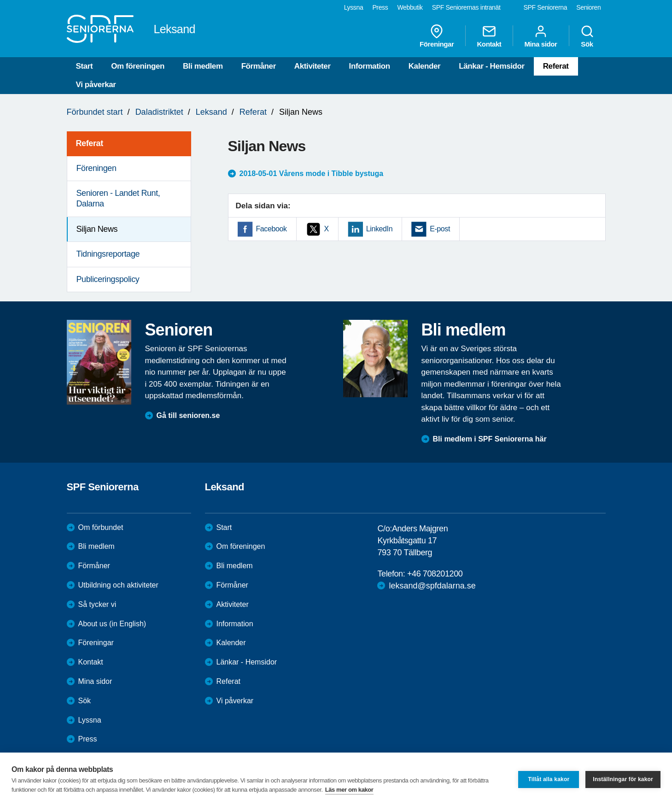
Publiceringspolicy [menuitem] (108, 279)
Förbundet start (95, 112)
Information (370, 66)
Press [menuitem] (380, 7)
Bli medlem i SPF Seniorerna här (490, 439)
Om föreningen (138, 66)
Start (85, 66)
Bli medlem (203, 66)
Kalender (425, 66)
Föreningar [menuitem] (437, 36)
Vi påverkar (96, 85)
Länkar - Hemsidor (491, 66)
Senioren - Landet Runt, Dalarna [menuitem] (118, 198)
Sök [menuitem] (587, 36)
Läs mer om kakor (349, 790)
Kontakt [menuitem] (489, 36)
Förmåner (259, 66)
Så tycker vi (97, 604)
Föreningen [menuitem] (96, 168)
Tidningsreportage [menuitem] (108, 254)
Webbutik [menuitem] (410, 7)
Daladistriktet (159, 112)
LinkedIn (379, 229)
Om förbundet (101, 527)
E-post (440, 229)
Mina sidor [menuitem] (541, 36)
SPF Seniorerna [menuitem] (546, 7)
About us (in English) (112, 624)
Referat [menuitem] (90, 143)
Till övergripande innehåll (0, 0)
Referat (556, 66)
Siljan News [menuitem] (97, 229)
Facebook (272, 229)
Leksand (211, 112)
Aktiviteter (313, 66)
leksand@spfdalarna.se (432, 586)
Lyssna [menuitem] (354, 7)
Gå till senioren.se (188, 415)
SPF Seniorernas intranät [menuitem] (466, 7)
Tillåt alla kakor (549, 779)
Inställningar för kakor (623, 779)
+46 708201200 (435, 574)
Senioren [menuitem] (588, 7)
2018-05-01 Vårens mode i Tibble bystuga (312, 174)
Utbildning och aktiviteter (118, 585)
